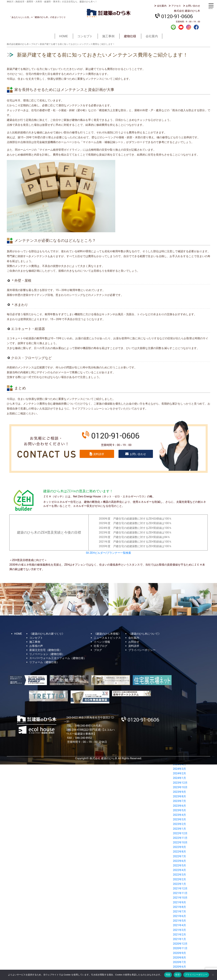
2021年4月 (179, 925)
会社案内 (162, 6)
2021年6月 (179, 916)
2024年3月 (179, 769)
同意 (168, 975)
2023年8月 (179, 796)
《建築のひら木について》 (145, 634)
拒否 (178, 975)
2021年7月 (179, 912)
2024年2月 (179, 773)
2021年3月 (179, 930)
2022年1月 (179, 884)
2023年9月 (179, 792)
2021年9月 (179, 902)
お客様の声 (36, 646)
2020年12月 (180, 944)
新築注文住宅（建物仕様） (46, 650)
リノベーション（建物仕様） (47, 654)
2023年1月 (179, 829)
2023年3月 (179, 819)
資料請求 (99, 454)
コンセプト (85, 36)
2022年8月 (179, 852)
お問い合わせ (193, 6)
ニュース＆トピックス (107, 638)
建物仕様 (130, 36)
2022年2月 (179, 879)
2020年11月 (180, 948)
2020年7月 (179, 962)
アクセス (176, 6)
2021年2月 (179, 935)
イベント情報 (102, 642)
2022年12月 (180, 833)
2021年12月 (180, 889)
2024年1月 (179, 778)
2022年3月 (179, 875)
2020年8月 (179, 958)
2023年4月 (179, 815)
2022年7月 (179, 856)
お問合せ (134, 642)
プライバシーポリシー (142, 650)
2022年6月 (179, 861)
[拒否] (213, 975)
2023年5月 (179, 810)
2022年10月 (180, 842)
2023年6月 (179, 806)
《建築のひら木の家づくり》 (47, 634)
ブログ (98, 650)
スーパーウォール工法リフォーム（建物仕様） (58, 658)
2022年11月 (180, 838)
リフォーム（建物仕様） (44, 662)
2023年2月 (179, 824)
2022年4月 (179, 870)
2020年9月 (179, 953)
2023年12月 (180, 783)
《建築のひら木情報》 (107, 634)
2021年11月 (180, 893)
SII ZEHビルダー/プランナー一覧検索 (109, 553)
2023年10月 (180, 787)
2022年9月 (179, 847)
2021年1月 (179, 939)
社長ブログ (101, 646)
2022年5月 (179, 865)
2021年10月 (180, 898)
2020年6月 (179, 967)
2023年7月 (179, 801)
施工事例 (108, 36)
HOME (63, 36)
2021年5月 (179, 921)
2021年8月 (179, 907)
